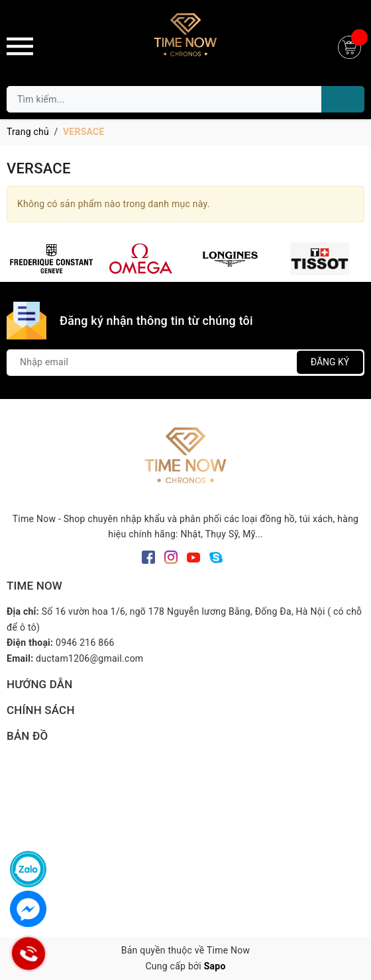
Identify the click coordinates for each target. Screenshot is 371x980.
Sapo (215, 966)
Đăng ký (330, 362)
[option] (51, 259)
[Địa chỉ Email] (185, 363)
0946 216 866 (85, 643)
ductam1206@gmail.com (89, 658)
